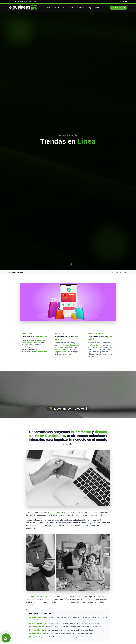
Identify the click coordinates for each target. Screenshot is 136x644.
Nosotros (57, 8)
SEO (71, 8)
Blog (89, 8)
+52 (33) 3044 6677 (34, 2)
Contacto (97, 8)
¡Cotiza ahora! (118, 8)
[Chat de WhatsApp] (6, 638)
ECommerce (80, 8)
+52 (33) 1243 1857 (16, 2)
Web (65, 8)
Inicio (49, 8)
